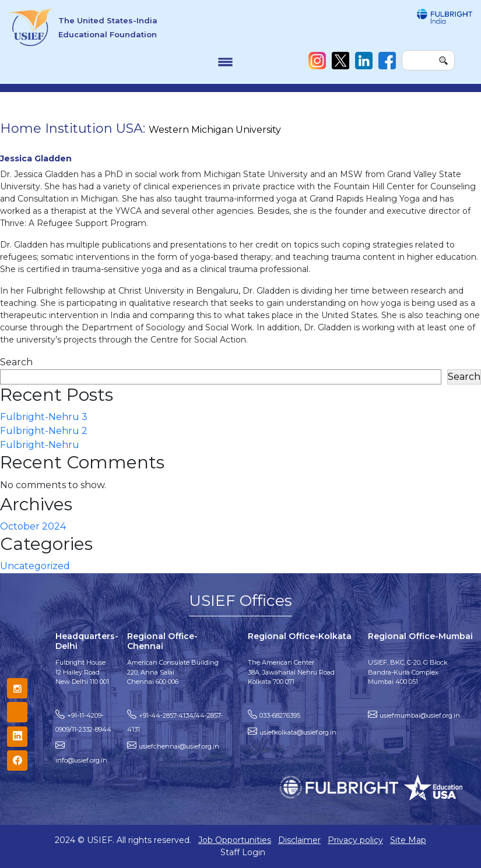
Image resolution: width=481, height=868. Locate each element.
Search (16, 362)
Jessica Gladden (36, 158)
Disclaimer (299, 840)
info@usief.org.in (81, 760)
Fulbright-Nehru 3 (44, 417)
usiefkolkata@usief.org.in (298, 732)
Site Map (408, 840)
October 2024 (33, 526)
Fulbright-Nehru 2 (44, 431)
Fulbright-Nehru (40, 445)
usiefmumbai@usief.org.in (420, 715)
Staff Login (243, 852)
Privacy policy (355, 840)
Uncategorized (35, 566)
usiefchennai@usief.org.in (179, 746)
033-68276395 (280, 715)
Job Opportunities (235, 840)
